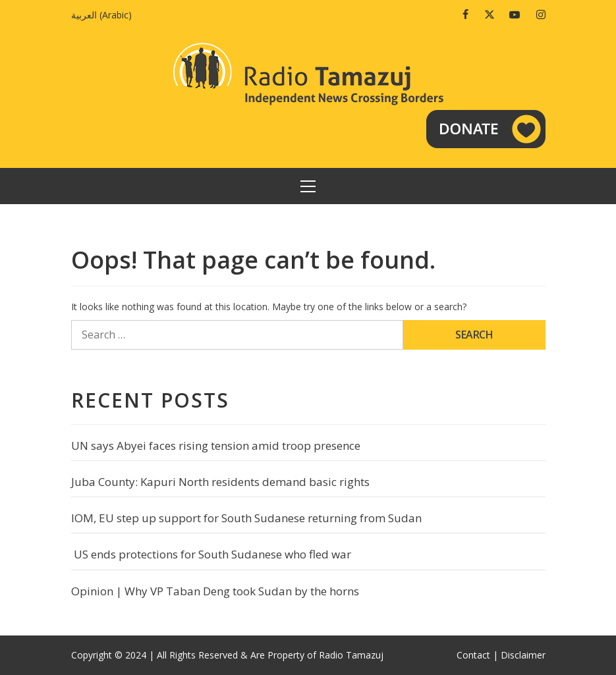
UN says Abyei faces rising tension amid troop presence (216, 445)
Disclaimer (523, 655)
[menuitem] (105, 15)
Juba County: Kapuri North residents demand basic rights (220, 482)
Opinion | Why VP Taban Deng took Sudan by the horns (215, 591)
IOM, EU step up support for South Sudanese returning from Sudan (246, 518)
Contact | (477, 655)
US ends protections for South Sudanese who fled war (211, 554)
